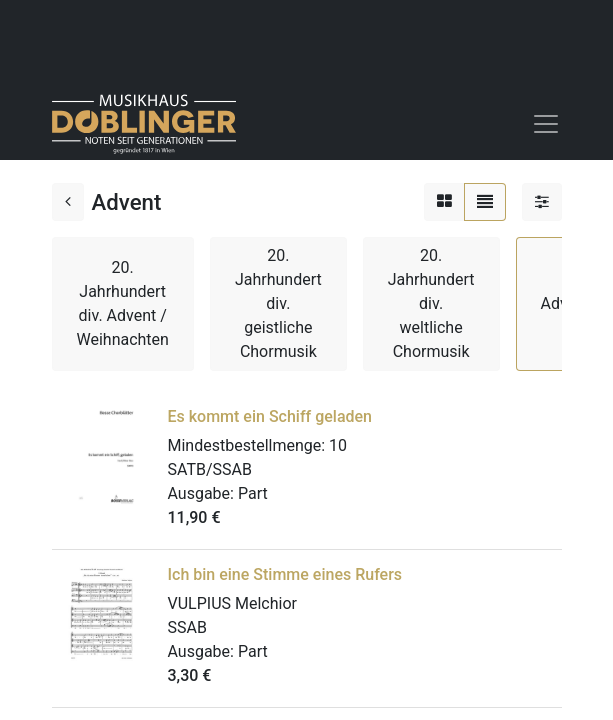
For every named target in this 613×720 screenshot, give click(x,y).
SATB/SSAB (210, 469)
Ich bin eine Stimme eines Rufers (285, 574)
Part (253, 493)
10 (338, 445)
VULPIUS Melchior (232, 603)
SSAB (187, 627)
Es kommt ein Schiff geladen (270, 416)
